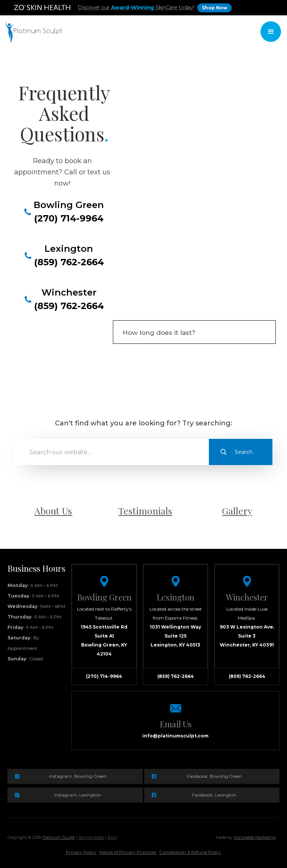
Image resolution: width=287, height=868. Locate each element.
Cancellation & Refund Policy (190, 852)
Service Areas (91, 837)
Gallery (237, 511)
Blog (112, 837)
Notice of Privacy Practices (128, 852)
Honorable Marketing (255, 837)
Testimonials (145, 511)
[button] (271, 32)
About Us (53, 511)
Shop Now (215, 8)
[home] (34, 32)
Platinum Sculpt (58, 837)
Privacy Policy (81, 852)
